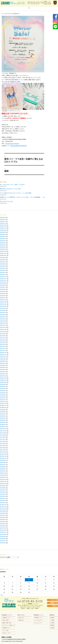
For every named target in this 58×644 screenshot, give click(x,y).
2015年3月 (3, 498)
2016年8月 (3, 463)
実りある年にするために (7, 201)
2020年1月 (3, 376)
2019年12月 (3, 378)
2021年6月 (3, 340)
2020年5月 (3, 367)
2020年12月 (3, 353)
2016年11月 (3, 456)
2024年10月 (3, 256)
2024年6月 (3, 264)
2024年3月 (3, 270)
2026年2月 (3, 222)
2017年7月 (3, 439)
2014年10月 (3, 509)
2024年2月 (3, 272)
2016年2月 (3, 475)
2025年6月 (3, 239)
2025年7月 (3, 237)
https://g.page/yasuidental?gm (18, 146)
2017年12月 (3, 429)
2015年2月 (3, 501)
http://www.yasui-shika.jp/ (12, 144)
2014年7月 (3, 515)
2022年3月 (3, 321)
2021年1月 (3, 351)
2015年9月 (3, 486)
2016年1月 (3, 477)
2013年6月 (3, 543)
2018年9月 (3, 410)
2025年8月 (3, 234)
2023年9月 (3, 283)
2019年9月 (3, 384)
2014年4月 (3, 522)
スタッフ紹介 (6, 630)
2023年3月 (3, 296)
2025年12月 (3, 226)
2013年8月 (3, 539)
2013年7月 (3, 541)
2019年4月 (3, 395)
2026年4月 (3, 218)
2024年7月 (3, 262)
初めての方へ (22, 618)
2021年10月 (3, 332)
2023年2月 (3, 298)
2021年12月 (3, 327)
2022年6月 (3, 315)
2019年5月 (3, 393)
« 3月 (1, 595)
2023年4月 (3, 294)
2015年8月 (3, 488)
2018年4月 (3, 420)
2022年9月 (3, 308)
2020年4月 (3, 370)
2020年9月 (3, 359)
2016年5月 (3, 469)
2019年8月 (3, 386)
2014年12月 (3, 505)
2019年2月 (3, 399)
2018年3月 (3, 422)
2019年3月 (3, 397)
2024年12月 (3, 251)
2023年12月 (3, 277)
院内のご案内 (6, 620)
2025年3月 (3, 245)
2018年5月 (3, 418)
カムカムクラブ (38, 623)
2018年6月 (3, 416)
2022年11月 (3, 304)
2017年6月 (3, 441)
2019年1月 (3, 401)
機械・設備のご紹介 (7, 623)
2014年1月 (3, 528)
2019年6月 (3, 391)
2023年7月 (3, 287)
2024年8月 (3, 260)
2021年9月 (3, 334)
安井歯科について (7, 618)
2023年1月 (3, 300)
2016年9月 (3, 460)
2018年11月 (3, 406)
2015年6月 (3, 492)
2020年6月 (3, 365)
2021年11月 (3, 329)
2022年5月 (3, 317)
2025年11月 (3, 228)
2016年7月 (3, 465)
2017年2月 (3, 450)
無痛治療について (7, 628)
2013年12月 (3, 530)
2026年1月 (3, 224)
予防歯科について (39, 618)
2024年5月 (3, 266)
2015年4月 (3, 496)
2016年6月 (3, 467)
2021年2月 (3, 348)
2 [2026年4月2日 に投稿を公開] (29, 580)
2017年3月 (3, 448)
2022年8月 (3, 310)
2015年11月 (3, 482)
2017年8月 (3, 437)
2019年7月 (3, 389)
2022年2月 (3, 323)
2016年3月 (3, 473)
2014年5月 (3, 520)
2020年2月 (3, 374)
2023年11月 (3, 279)
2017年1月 (3, 452)
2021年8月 (3, 336)
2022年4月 (3, 319)
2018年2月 (3, 425)
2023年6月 (3, 289)
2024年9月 (3, 258)
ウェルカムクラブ (39, 620)
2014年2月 (3, 526)
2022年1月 (3, 325)
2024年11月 (3, 253)
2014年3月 (3, 524)
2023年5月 (3, 291)
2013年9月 (3, 536)
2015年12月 (3, 479)
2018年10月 (3, 408)
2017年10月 (3, 433)
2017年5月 (3, 444)
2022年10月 (3, 306)
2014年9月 (3, 511)
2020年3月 (3, 372)
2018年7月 (3, 414)
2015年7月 (3, 490)
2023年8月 (3, 285)
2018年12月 (3, 403)
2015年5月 (3, 494)
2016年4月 (3, 471)
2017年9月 (3, 435)
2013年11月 (3, 532)
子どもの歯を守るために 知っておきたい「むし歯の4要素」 (16, 193)
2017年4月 (3, 446)
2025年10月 (3, 230)
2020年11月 (3, 355)
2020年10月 (3, 357)
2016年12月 (3, 454)
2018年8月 (3, 412)
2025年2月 (3, 247)
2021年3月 (3, 346)
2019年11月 (3, 380)
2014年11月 (3, 507)
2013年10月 (3, 534)
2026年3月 (3, 220)
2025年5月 (3, 241)
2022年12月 (3, 302)
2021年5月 (3, 342)
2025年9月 (3, 232)
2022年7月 (3, 313)
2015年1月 (3, 503)
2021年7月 (3, 338)
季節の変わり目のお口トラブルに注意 (10, 189)
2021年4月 (3, 344)
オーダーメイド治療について (9, 625)
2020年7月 (3, 363)
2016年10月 (3, 458)
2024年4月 (3, 268)
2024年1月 (3, 275)
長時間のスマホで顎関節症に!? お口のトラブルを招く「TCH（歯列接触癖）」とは (22, 197)
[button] (29, 8)
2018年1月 (3, 427)
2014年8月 (3, 513)
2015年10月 (3, 484)
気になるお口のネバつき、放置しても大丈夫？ (13, 185)
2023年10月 (3, 281)
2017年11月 (3, 431)
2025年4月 (3, 243)
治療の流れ (21, 620)
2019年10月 (3, 382)
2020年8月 (3, 361)
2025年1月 (3, 249)
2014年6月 (3, 517)
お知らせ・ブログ (7, 633)
